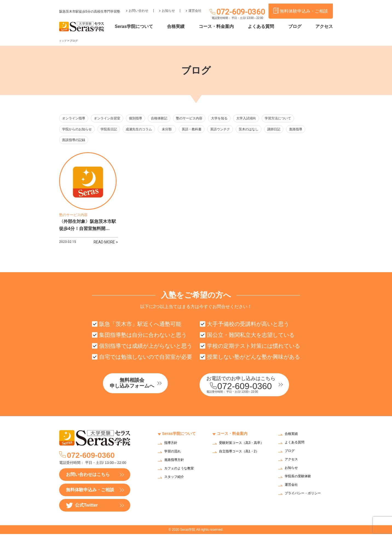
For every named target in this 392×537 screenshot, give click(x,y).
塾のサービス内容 (198, 118)
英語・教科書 (202, 130)
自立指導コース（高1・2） (242, 458)
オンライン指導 (75, 118)
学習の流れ (174, 454)
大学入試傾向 (259, 118)
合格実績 (185, 27)
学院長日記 (112, 130)
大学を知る (230, 118)
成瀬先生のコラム (144, 130)
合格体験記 (167, 118)
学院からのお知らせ (78, 130)
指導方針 (172, 446)
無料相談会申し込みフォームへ (143, 387)
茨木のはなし (262, 130)
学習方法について (292, 118)
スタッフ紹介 (176, 480)
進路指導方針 (176, 463)
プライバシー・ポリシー (306, 497)
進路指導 (314, 130)
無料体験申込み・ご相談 (90, 493)
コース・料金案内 (223, 27)
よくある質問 (266, 27)
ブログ (297, 27)
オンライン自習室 (110, 118)
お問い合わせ (139, 7)
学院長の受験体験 (300, 480)
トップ (63, 41)
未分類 (175, 130)
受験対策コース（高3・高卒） (241, 448)
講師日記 (290, 130)
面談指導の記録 (75, 141)
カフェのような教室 (181, 471)
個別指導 (141, 118)
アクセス (324, 27)
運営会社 (195, 7)
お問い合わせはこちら (88, 477)
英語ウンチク (232, 130)
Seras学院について (146, 27)
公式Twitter (82, 508)
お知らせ (168, 7)
